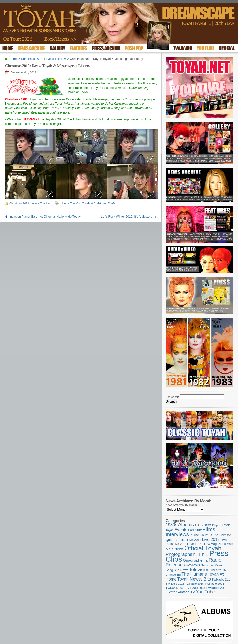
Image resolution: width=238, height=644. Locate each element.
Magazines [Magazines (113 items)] (218, 544)
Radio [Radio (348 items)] (215, 560)
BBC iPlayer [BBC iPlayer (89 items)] (212, 525)
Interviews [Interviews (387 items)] (177, 534)
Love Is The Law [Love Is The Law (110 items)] (198, 544)
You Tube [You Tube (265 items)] (205, 592)
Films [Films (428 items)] (209, 529)
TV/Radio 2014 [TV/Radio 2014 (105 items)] (222, 579)
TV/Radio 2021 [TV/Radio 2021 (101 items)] (214, 584)
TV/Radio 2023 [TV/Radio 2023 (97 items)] (195, 588)
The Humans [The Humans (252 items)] (194, 574)
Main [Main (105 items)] (230, 544)
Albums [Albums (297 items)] (186, 525)
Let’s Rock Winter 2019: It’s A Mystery (127, 217)
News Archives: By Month (181, 505)
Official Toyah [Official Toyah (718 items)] (203, 548)
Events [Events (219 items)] (181, 530)
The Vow (76, 203)
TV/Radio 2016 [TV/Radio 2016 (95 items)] (194, 584)
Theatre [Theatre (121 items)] (216, 570)
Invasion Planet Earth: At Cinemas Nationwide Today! (45, 217)
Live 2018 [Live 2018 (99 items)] (180, 544)
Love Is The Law (55, 59)
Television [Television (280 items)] (199, 569)
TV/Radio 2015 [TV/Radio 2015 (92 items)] (175, 584)
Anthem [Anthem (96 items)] (199, 525)
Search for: (172, 397)
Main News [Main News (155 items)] (175, 549)
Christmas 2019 (32, 59)
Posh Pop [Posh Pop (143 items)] (201, 555)
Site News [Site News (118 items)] (181, 570)
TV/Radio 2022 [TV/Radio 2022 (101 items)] (175, 588)
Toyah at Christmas (94, 203)
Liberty (65, 203)
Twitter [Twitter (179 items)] (171, 592)
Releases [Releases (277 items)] (175, 565)
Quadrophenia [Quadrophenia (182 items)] (195, 560)
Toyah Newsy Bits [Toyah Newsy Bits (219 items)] (194, 579)
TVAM (112, 203)
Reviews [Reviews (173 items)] (193, 565)
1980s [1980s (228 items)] (171, 525)
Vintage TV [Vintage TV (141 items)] (186, 592)
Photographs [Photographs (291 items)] (179, 554)
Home (13, 59)
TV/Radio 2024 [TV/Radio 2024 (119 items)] (216, 588)
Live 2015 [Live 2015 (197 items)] (211, 539)
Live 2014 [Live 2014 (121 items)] (194, 540)
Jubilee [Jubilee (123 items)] (181, 540)
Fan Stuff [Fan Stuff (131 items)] (195, 530)
